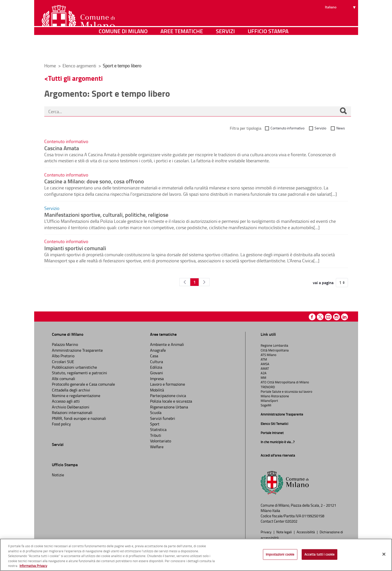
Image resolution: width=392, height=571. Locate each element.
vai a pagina (323, 283)
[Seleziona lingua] (341, 23)
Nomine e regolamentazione (76, 396)
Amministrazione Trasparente (77, 350)
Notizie (58, 475)
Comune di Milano (123, 52)
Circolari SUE (63, 362)
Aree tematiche (182, 52)
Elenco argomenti (80, 66)
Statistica (158, 429)
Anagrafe (158, 350)
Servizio (320, 128)
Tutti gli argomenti (75, 78)
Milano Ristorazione (275, 396)
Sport (155, 424)
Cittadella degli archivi (71, 390)
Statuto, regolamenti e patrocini (79, 373)
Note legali (284, 532)
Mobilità (157, 390)
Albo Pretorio (63, 356)
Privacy (266, 532)
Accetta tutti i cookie (320, 554)
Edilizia (156, 367)
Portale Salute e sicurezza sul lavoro (286, 391)
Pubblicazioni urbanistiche (74, 367)
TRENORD (268, 387)
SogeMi (266, 405)
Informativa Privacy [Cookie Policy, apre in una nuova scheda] (33, 566)
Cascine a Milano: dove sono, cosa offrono (94, 181)
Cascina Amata (62, 148)
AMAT (265, 368)
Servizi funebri (163, 418)
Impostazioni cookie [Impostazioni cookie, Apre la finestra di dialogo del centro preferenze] (280, 554)
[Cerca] (343, 111)
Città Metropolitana (275, 350)
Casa (154, 356)
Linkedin (345, 317)
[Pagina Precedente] (185, 282)
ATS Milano (269, 355)
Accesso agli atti (66, 401)
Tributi (156, 435)
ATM (264, 359)
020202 (291, 521)
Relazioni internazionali (72, 412)
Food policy (61, 424)
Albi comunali (64, 379)
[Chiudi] (384, 554)
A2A (264, 373)
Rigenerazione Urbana (169, 407)
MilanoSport (269, 401)
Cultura (157, 362)
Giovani (157, 373)
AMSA (265, 364)
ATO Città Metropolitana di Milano (285, 382)
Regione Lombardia (274, 345)
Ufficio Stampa (268, 52)
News (341, 128)
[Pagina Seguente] (204, 282)
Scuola (156, 412)
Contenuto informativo (287, 128)
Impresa (157, 379)
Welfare (157, 447)
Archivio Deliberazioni (71, 407)
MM (263, 378)
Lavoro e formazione (168, 384)
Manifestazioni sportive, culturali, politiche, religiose (106, 214)
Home (50, 66)
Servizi (225, 52)
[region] (196, 555)
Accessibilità (306, 532)
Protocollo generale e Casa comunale (83, 384)
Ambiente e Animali (167, 344)
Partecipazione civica (168, 396)
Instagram (336, 317)
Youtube (328, 317)
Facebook (312, 317)
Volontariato (161, 441)
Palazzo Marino (65, 344)
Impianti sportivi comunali (75, 248)
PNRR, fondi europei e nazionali (79, 418)
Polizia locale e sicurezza (171, 401)
